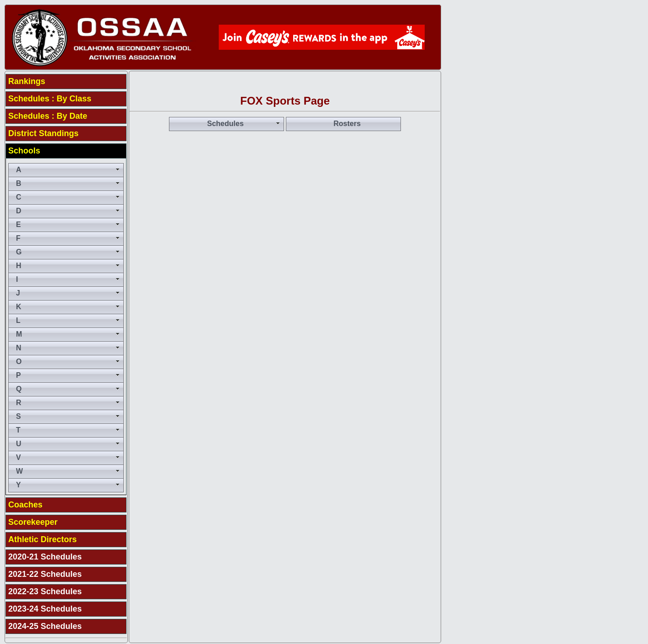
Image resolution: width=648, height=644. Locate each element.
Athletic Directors (42, 539)
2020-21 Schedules (45, 557)
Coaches (25, 505)
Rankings (27, 81)
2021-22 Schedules (45, 574)
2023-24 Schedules (45, 609)
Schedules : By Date (48, 116)
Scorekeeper (33, 522)
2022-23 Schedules (45, 591)
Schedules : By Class (50, 99)
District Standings (43, 133)
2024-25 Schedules (45, 626)
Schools (24, 151)
